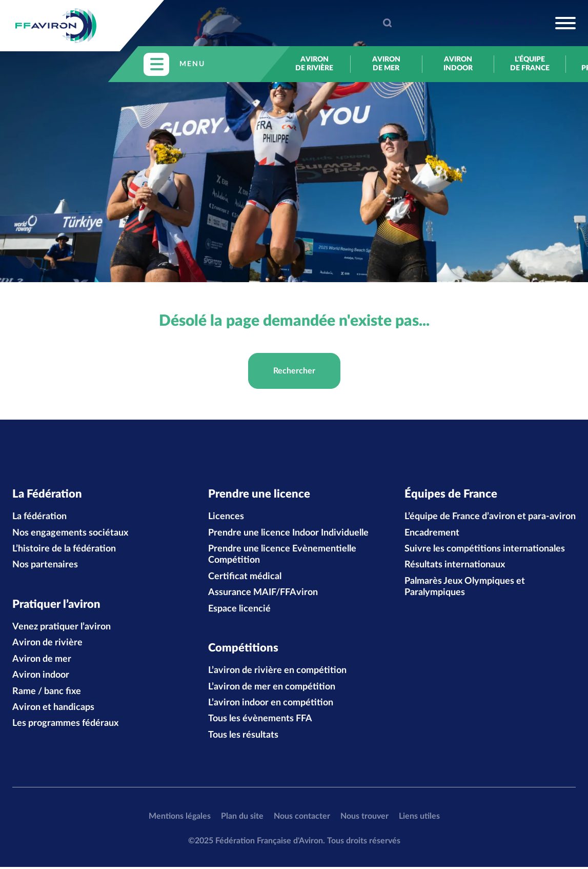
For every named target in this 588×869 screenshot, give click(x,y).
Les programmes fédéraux (65, 726)
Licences (226, 518)
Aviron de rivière (314, 64)
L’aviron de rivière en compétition (277, 673)
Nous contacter (302, 818)
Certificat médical (245, 578)
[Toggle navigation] (516, 23)
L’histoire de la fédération (64, 550)
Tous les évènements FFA (260, 721)
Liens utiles (419, 818)
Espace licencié (239, 610)
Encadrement (432, 534)
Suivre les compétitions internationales (485, 550)
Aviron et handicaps (53, 709)
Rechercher (294, 371)
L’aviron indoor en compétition (271, 705)
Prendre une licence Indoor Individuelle (288, 534)
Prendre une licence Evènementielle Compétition (282, 556)
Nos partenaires (45, 566)
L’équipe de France (530, 64)
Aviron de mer (386, 64)
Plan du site (242, 818)
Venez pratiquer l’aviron (62, 629)
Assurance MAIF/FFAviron (263, 594)
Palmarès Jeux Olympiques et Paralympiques (465, 588)
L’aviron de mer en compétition (272, 689)
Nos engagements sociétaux (70, 534)
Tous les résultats (243, 737)
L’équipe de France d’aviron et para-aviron (490, 518)
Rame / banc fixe (47, 694)
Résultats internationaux (455, 566)
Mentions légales (180, 818)
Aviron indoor (458, 64)
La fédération (39, 518)
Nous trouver (364, 818)
